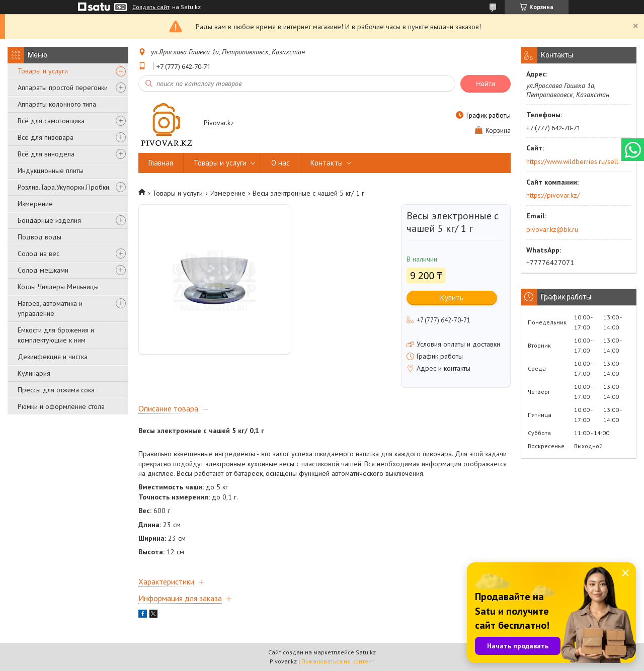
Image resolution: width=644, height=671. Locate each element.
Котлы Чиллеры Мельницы (58, 287)
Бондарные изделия (49, 220)
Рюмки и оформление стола (61, 406)
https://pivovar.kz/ (553, 195)
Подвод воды (39, 237)
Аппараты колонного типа (57, 104)
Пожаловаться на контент (338, 661)
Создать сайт (151, 7)
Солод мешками (43, 270)
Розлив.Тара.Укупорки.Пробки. (64, 187)
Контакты (327, 163)
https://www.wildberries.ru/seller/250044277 (575, 161)
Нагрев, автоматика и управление (50, 308)
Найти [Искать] (486, 84)
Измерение (35, 204)
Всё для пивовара (46, 137)
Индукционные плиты (51, 171)
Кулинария (34, 373)
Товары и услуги (43, 71)
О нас (280, 163)
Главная (161, 163)
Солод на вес (38, 254)
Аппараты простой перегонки (63, 88)
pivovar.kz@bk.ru (552, 229)
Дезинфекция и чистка (53, 357)
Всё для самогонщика (51, 121)
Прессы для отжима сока (56, 390)
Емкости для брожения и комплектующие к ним (56, 335)
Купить (452, 298)
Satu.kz (366, 652)
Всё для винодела (46, 154)
